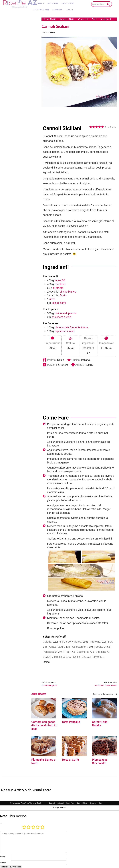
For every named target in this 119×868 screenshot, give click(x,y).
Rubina (52, 32)
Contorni (93, 802)
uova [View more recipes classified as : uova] (52, 299)
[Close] (1, 823)
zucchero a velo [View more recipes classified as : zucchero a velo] (62, 317)
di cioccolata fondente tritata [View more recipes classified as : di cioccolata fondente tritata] (71, 327)
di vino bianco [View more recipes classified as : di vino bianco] (68, 292)
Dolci (101, 802)
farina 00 (60, 280)
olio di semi (59, 303)
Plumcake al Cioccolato (99, 761)
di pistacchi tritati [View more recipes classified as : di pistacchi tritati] (64, 331)
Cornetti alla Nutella (104, 722)
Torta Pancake (70, 722)
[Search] (108, 4)
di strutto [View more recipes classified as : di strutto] (58, 288)
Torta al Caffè (70, 759)
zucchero (60, 284)
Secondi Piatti (82, 802)
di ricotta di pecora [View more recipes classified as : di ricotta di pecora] (65, 313)
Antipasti (61, 802)
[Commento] (33, 841)
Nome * (3, 856)
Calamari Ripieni (49, 685)
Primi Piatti (70, 802)
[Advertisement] (81, 387)
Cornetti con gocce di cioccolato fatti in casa (43, 725)
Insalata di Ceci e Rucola (106, 685)
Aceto (63, 295)
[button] (91, 127)
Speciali (52, 802)
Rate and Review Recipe (11, 866)
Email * (3, 862)
